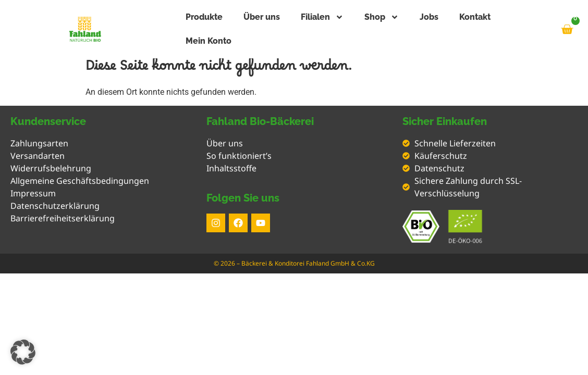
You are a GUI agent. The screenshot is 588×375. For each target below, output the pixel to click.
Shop (382, 17)
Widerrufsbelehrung (51, 168)
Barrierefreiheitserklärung (63, 218)
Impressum (33, 193)
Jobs (429, 17)
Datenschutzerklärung (55, 206)
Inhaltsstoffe (231, 168)
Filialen (322, 17)
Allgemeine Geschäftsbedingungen (80, 181)
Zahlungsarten (39, 143)
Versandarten (38, 156)
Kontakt (475, 17)
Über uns (262, 17)
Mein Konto (209, 41)
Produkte (204, 17)
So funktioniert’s (239, 156)
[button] (23, 352)
